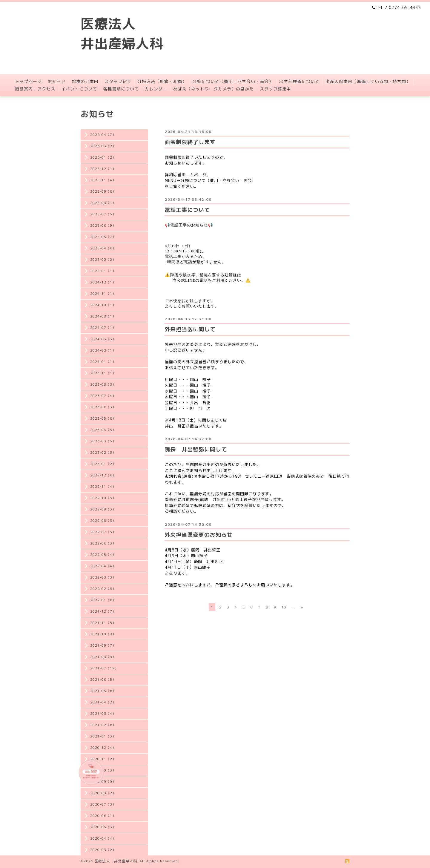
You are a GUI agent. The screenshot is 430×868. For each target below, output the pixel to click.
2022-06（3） (103, 543)
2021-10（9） (103, 634)
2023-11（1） (103, 373)
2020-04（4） (103, 838)
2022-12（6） (103, 475)
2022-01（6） (103, 600)
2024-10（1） (103, 305)
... (293, 607)
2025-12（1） (103, 169)
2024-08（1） (103, 316)
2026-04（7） (103, 135)
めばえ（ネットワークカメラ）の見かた (214, 89)
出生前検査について (299, 81)
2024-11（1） (103, 294)
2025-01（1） (103, 271)
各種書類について (121, 89)
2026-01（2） (103, 157)
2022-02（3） (103, 589)
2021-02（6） (103, 725)
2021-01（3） (103, 736)
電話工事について (187, 210)
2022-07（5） (103, 532)
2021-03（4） (103, 714)
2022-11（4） (103, 487)
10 (284, 607)
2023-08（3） (103, 384)
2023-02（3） (103, 453)
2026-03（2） (103, 146)
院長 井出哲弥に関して (196, 449)
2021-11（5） (103, 623)
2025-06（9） (103, 226)
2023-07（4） (103, 396)
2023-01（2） (103, 464)
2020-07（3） (103, 804)
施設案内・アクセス (35, 89)
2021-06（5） (103, 680)
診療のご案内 (85, 81)
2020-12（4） (103, 748)
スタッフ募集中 (275, 89)
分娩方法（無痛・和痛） (162, 81)
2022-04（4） (103, 566)
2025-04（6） (103, 248)
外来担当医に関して (190, 329)
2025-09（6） (103, 191)
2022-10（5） (103, 498)
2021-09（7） (103, 645)
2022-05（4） (103, 555)
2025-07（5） (103, 214)
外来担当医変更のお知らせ (199, 535)
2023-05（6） (103, 418)
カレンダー (156, 89)
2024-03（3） (103, 339)
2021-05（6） (103, 691)
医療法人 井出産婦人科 (116, 861)
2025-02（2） (103, 260)
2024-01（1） (103, 362)
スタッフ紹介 (118, 81)
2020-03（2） (103, 850)
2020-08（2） (103, 793)
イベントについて (79, 89)
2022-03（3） (103, 577)
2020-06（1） (103, 816)
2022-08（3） (103, 521)
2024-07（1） (103, 328)
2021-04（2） (103, 702)
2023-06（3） (103, 407)
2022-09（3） (103, 509)
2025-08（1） (103, 203)
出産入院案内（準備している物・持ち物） (368, 81)
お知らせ (57, 81)
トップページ (28, 81)
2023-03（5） (103, 441)
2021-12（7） (103, 611)
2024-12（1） (103, 282)
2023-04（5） (103, 430)
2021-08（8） (103, 657)
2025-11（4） (103, 180)
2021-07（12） (104, 668)
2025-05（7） (103, 237)
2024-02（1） (103, 350)
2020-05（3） (103, 827)
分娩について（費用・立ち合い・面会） (233, 81)
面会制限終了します (190, 142)
